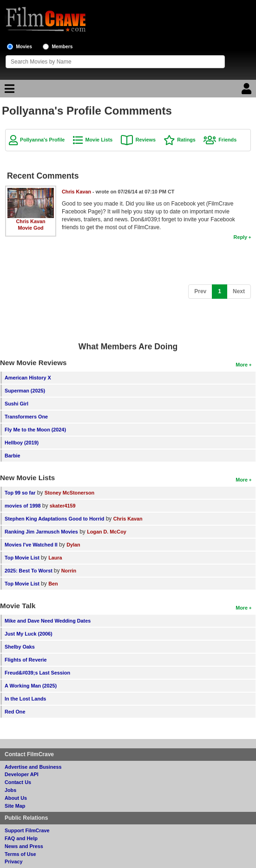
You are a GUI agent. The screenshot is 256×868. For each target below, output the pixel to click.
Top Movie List (22, 558)
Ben (53, 584)
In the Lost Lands (25, 699)
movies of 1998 (23, 506)
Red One (15, 712)
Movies (24, 47)
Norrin (69, 571)
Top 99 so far (20, 493)
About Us (16, 798)
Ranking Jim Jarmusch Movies (41, 532)
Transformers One (26, 417)
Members (62, 47)
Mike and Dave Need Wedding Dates (48, 621)
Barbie (13, 456)
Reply (240, 237)
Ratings (186, 140)
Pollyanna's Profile (42, 140)
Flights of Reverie (26, 660)
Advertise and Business (33, 767)
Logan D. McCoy (107, 532)
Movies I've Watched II (31, 545)
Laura (55, 558)
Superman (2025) (25, 391)
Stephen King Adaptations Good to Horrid (54, 519)
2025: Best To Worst (29, 571)
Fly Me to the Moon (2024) (35, 430)
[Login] (248, 91)
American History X (28, 378)
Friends (227, 140)
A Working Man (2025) (31, 686)
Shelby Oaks (20, 647)
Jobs (10, 790)
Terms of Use (20, 854)
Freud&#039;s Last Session (37, 673)
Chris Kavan (31, 221)
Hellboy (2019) (22, 443)
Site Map (15, 806)
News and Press (24, 846)
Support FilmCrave (27, 830)
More (242, 365)
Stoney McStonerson (69, 493)
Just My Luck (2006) (29, 634)
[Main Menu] (8, 91)
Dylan (73, 545)
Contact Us (18, 782)
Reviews (146, 140)
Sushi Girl (16, 404)
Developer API (22, 774)
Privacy (13, 862)
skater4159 (63, 506)
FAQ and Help (21, 838)
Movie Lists (99, 140)
